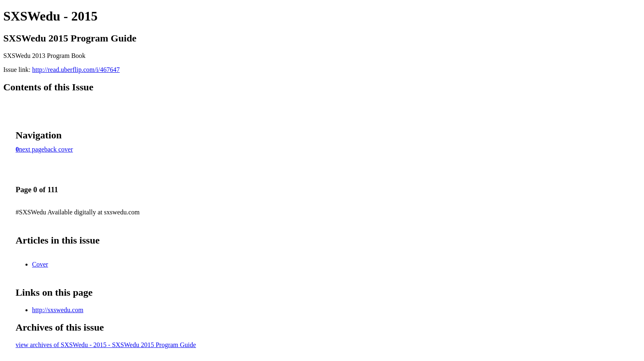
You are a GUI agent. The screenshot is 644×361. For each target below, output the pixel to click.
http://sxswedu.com (58, 310)
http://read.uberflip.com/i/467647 (76, 70)
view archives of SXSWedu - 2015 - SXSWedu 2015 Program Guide (106, 345)
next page (32, 149)
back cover (59, 149)
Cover (40, 264)
